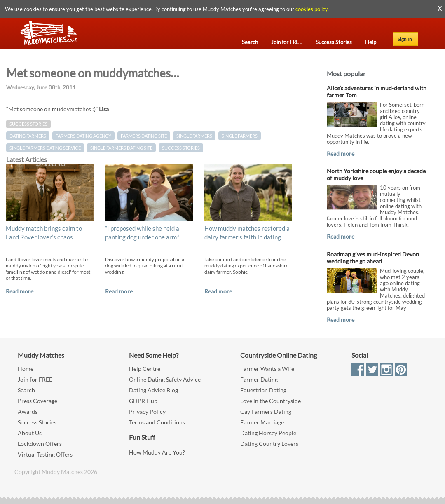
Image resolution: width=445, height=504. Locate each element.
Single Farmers (240, 136)
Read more (20, 291)
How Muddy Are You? (157, 452)
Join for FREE (35, 379)
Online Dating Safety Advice (165, 379)
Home (26, 369)
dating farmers (28, 136)
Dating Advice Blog (153, 390)
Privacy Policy (147, 411)
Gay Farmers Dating (266, 411)
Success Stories (28, 124)
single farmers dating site (121, 148)
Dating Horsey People (268, 433)
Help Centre (145, 369)
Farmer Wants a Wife (267, 369)
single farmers (194, 136)
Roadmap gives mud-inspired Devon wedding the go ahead (373, 258)
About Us (30, 433)
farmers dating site (144, 136)
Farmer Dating (259, 379)
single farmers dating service (45, 148)
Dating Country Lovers (269, 444)
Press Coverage (37, 401)
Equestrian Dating (263, 390)
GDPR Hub (143, 401)
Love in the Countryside (271, 401)
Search (26, 390)
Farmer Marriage (262, 422)
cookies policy (311, 9)
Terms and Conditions (157, 422)
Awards (28, 411)
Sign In (405, 39)
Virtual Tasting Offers (45, 454)
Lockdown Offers (40, 444)
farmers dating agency (83, 136)
